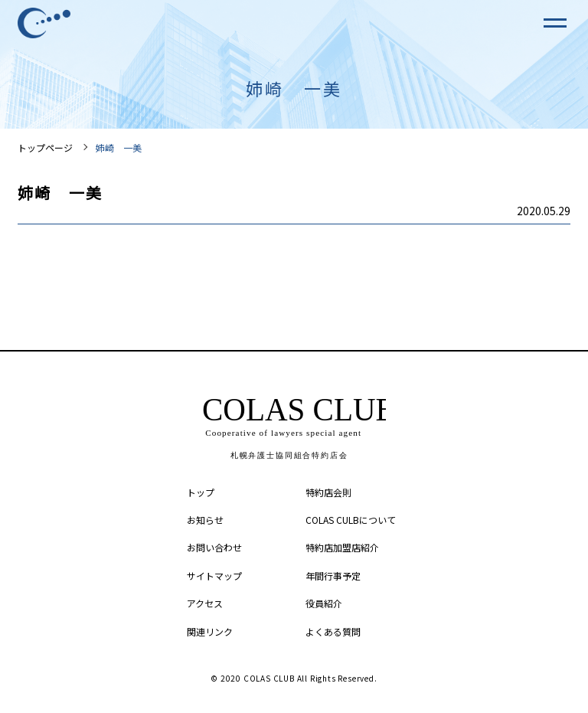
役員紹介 (324, 603)
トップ (201, 492)
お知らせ (205, 520)
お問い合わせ (214, 547)
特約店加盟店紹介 (342, 547)
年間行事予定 (333, 576)
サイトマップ (214, 576)
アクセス (205, 603)
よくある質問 (333, 631)
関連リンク (210, 631)
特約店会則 (328, 492)
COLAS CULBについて (351, 520)
